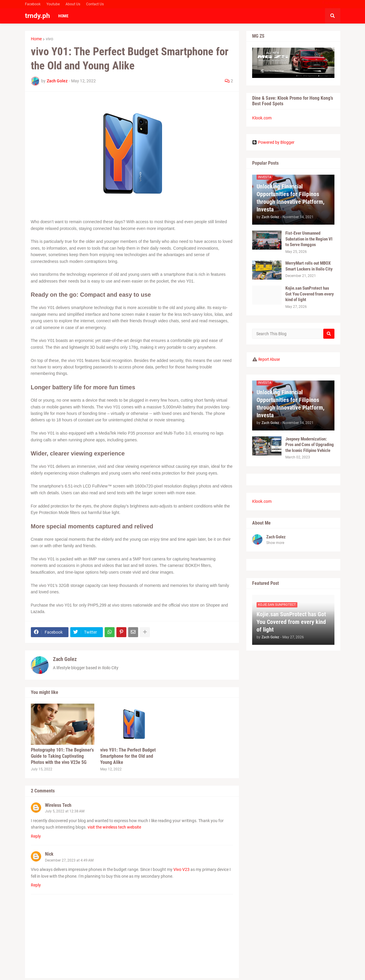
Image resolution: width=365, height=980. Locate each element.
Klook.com (262, 118)
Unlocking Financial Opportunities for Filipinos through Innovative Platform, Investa (291, 198)
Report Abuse (269, 359)
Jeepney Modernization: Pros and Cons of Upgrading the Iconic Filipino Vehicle (310, 445)
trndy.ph (37, 16)
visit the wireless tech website (114, 827)
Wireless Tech (58, 805)
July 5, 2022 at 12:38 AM (65, 811)
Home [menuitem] (63, 16)
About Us (73, 4)
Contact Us (95, 4)
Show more (275, 543)
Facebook (33, 4)
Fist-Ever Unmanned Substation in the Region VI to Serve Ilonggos (309, 239)
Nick (49, 854)
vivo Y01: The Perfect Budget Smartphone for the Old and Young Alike (128, 756)
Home (36, 39)
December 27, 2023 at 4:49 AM (69, 860)
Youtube (53, 4)
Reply (36, 836)
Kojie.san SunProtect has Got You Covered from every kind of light (310, 294)
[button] (333, 16)
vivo (50, 39)
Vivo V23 (181, 869)
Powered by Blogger (273, 142)
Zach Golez (65, 659)
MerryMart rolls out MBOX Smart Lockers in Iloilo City (309, 266)
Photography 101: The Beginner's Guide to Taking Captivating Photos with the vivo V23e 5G (62, 756)
